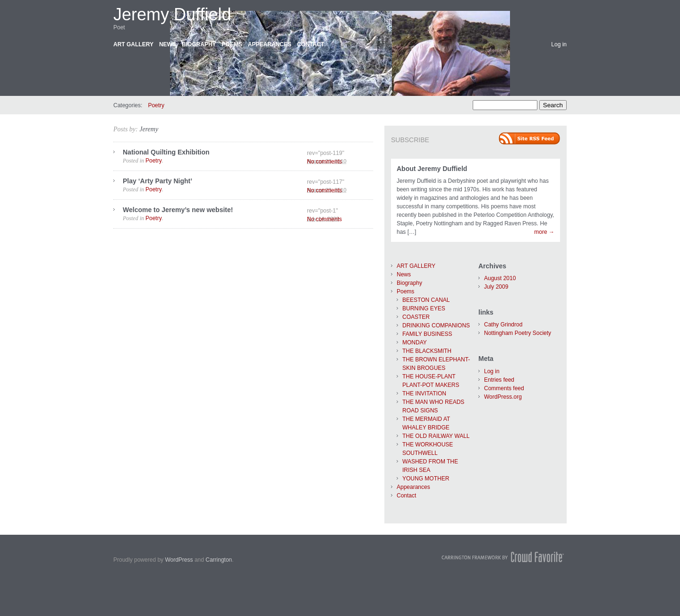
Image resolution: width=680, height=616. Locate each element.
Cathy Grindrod (503, 325)
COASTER (416, 317)
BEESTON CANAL (426, 300)
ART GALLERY (133, 44)
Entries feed (499, 380)
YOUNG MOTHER (426, 479)
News (168, 44)
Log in (559, 44)
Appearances (270, 44)
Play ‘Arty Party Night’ (157, 181)
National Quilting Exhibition (166, 152)
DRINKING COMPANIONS (436, 325)
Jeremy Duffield (172, 14)
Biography (199, 44)
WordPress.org (503, 397)
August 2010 (500, 278)
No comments (324, 162)
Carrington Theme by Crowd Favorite (503, 557)
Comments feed (504, 388)
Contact (311, 44)
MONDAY (415, 342)
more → (544, 232)
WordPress (179, 560)
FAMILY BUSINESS (427, 334)
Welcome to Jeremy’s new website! (178, 210)
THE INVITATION (424, 394)
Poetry (156, 105)
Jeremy (149, 129)
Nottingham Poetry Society (518, 333)
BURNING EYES (424, 308)
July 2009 (496, 287)
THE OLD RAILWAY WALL (436, 436)
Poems (232, 44)
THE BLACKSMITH (427, 351)
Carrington (219, 560)
